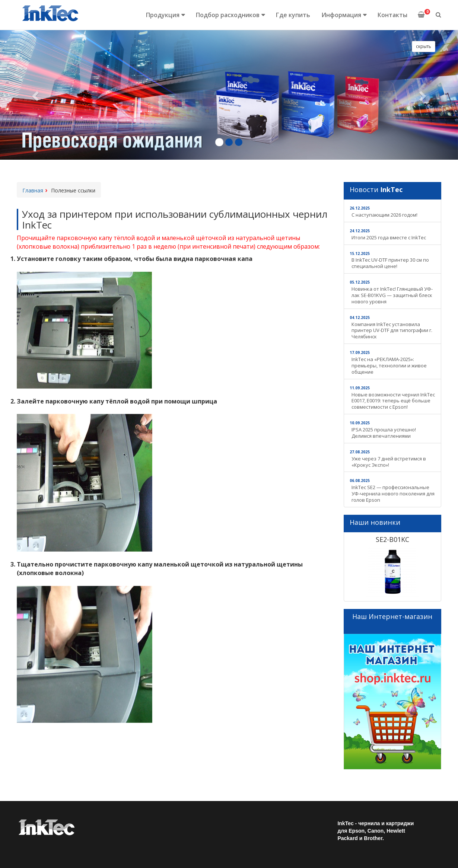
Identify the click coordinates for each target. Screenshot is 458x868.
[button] (34, 94)
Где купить (293, 15)
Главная (33, 190)
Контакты (392, 15)
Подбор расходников (228, 15)
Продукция (163, 15)
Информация (341, 15)
